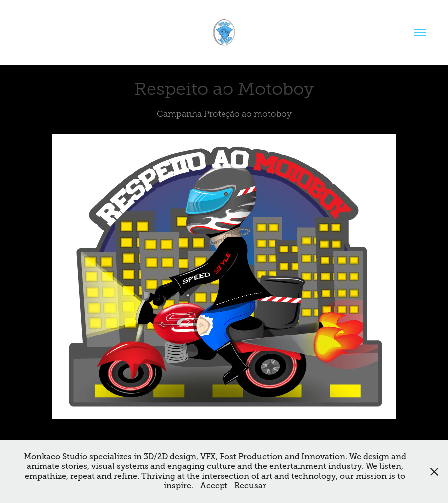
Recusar (250, 486)
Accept (214, 486)
